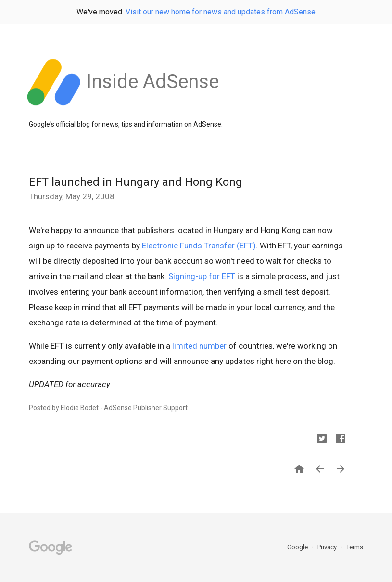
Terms (355, 547)
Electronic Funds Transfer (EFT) (199, 246)
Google (298, 547)
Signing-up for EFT (202, 276)
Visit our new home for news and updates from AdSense (221, 12)
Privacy (328, 547)
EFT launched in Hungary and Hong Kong (136, 182)
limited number (199, 346)
